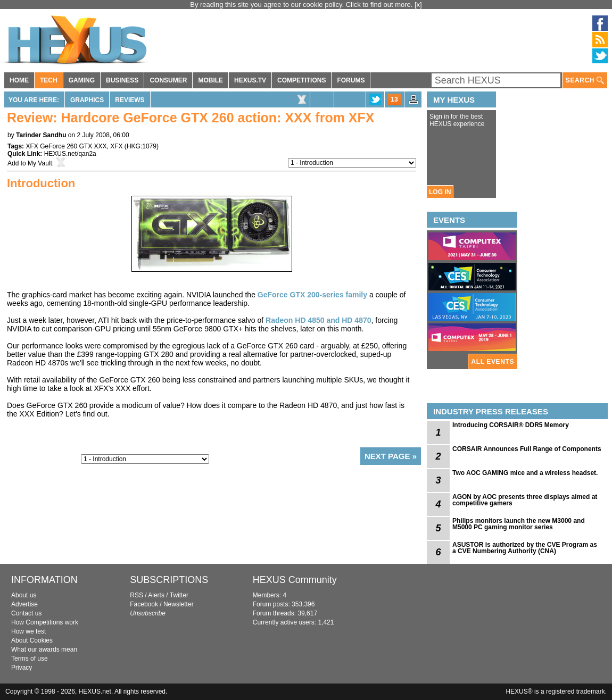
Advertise (24, 604)
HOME (19, 80)
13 (394, 99)
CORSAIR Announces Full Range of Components (527, 449)
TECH (49, 80)
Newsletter (179, 604)
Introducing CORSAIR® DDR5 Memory (511, 425)
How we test (28, 631)
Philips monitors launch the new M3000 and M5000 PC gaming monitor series (519, 524)
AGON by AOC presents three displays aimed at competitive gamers (525, 500)
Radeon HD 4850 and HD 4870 (318, 320)
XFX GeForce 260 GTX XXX (66, 146)
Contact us (26, 613)
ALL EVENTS (493, 362)
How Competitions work (45, 622)
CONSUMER (168, 80)
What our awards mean (44, 649)
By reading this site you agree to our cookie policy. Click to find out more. (302, 5)
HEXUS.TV (250, 80)
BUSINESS (122, 80)
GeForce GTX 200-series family (312, 295)
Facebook (144, 604)
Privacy (22, 668)
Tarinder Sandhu (41, 135)
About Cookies (32, 640)
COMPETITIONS (301, 80)
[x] (418, 5)
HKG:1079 (142, 146)
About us (24, 595)
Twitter (179, 595)
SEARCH (585, 81)
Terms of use (30, 659)
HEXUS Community (295, 580)
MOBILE (210, 80)
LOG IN (440, 192)
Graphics (87, 100)
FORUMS (351, 80)
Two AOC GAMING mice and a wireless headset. (525, 473)
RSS (137, 595)
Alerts (156, 595)
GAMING (82, 80)
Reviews (130, 100)
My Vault (40, 163)
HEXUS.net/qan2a (70, 154)
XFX (116, 146)
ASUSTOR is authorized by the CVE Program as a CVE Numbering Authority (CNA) (525, 548)
